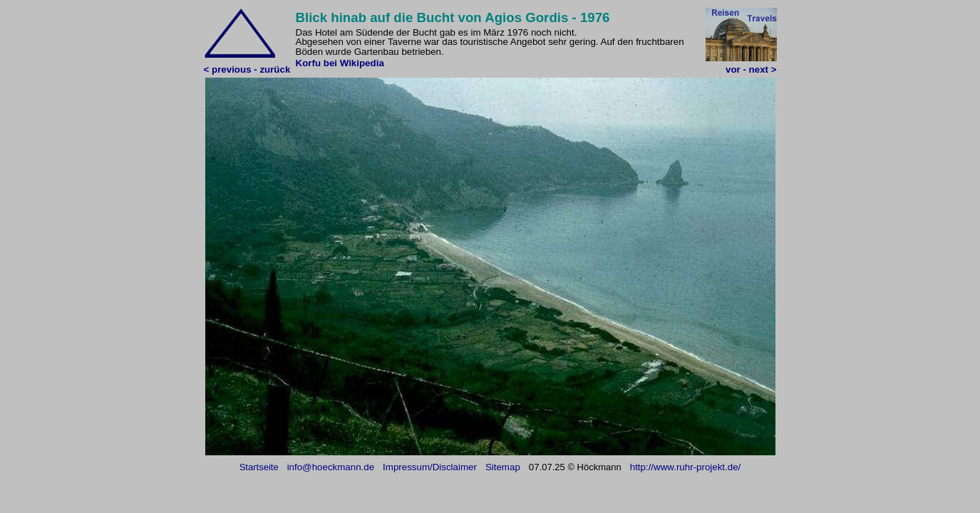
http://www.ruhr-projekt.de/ (686, 467)
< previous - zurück (247, 69)
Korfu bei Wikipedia (340, 63)
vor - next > (751, 69)
